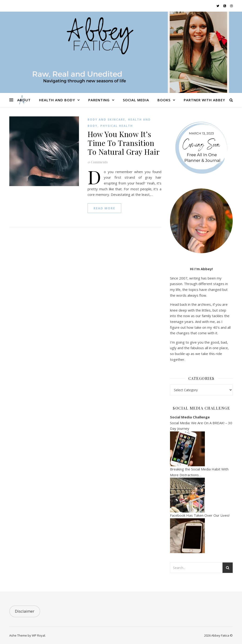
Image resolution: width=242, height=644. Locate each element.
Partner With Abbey (204, 100)
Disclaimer (25, 611)
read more (104, 208)
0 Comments (98, 162)
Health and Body (57, 100)
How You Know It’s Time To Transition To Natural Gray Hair (124, 143)
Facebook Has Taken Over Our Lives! (200, 515)
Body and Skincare (106, 120)
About (24, 100)
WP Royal (38, 635)
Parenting (99, 100)
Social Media (136, 100)
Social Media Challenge (190, 417)
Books (164, 100)
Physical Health (117, 126)
